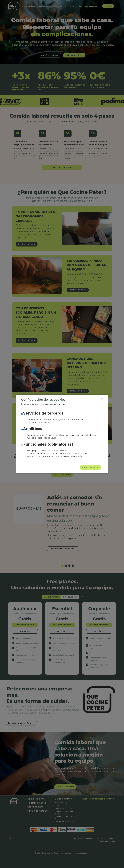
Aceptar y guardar (90, 467)
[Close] (102, 399)
